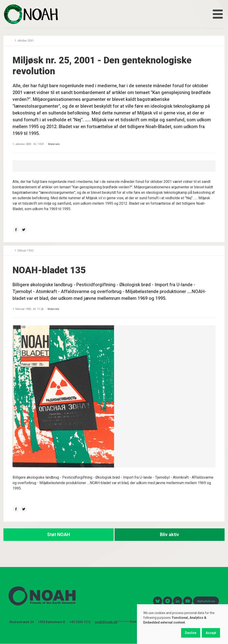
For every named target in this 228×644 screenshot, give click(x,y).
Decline (191, 633)
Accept (211, 633)
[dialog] (182, 624)
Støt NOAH (59, 535)
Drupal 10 (135, 621)
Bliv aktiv (169, 535)
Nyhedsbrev (206, 601)
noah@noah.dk (106, 622)
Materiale (54, 144)
